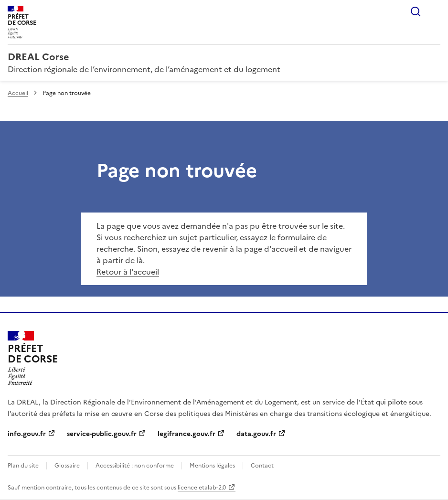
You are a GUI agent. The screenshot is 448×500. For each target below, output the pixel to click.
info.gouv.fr (27, 434)
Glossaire (67, 466)
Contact (262, 466)
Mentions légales (212, 466)
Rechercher (416, 11)
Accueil (18, 93)
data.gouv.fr (256, 434)
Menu (435, 11)
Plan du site (23, 466)
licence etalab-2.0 (202, 488)
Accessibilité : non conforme (135, 466)
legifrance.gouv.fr (187, 434)
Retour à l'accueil (128, 272)
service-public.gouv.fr (102, 434)
